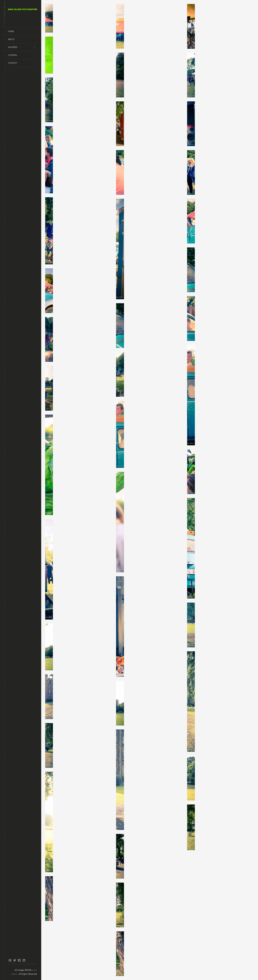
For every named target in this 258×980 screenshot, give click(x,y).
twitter (15, 960)
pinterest (10, 960)
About (11, 39)
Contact (13, 63)
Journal (13, 55)
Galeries (13, 47)
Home (11, 31)
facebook (19, 960)
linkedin (24, 960)
